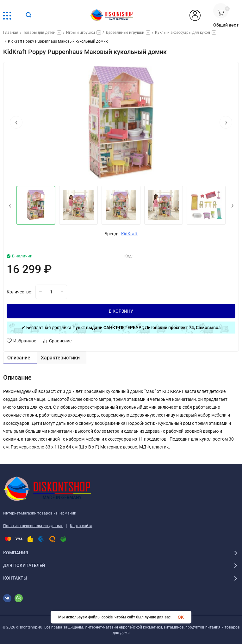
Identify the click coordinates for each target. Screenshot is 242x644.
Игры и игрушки (81, 33)
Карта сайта (81, 526)
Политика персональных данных (33, 526)
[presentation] (16, 123)
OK (181, 617)
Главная (11, 33)
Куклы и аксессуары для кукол (183, 33)
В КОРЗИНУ (121, 311)
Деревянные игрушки (125, 33)
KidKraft (129, 234)
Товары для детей (39, 33)
